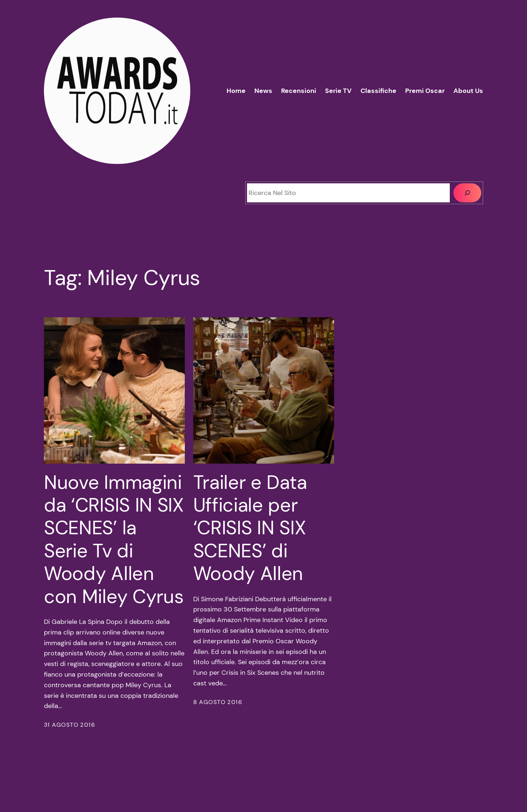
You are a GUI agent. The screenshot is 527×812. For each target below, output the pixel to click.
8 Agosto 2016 (218, 702)
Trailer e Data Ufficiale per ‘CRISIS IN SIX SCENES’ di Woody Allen (250, 528)
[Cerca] (467, 193)
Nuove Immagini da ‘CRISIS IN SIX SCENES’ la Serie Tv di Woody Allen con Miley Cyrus (114, 539)
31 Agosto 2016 (70, 725)
